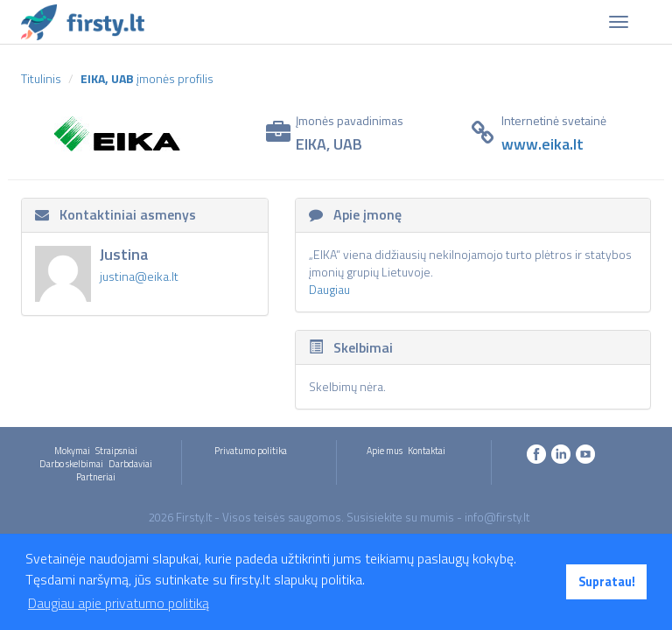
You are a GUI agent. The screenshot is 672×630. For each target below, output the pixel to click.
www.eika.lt (542, 144)
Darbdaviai (130, 464)
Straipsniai (116, 451)
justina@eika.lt (139, 276)
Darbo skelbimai (71, 464)
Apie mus (385, 451)
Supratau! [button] (607, 582)
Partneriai (96, 477)
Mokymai (72, 451)
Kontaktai (427, 451)
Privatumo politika (251, 451)
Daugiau (329, 289)
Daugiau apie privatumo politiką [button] (119, 603)
